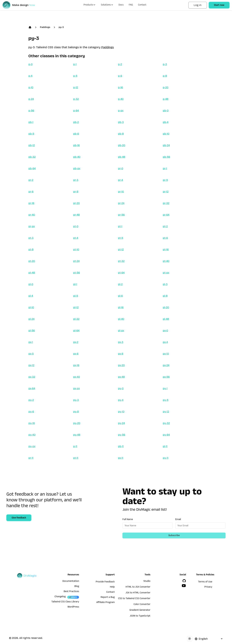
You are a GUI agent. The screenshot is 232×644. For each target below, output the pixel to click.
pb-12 (32, 145)
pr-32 (166, 203)
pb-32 (32, 157)
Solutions (107, 5)
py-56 (122, 435)
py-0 (121, 388)
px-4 (165, 342)
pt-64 (121, 273)
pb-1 (31, 122)
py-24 (121, 423)
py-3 (61, 27)
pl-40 (121, 319)
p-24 (31, 99)
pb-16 (76, 145)
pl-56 (32, 331)
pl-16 (121, 307)
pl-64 (76, 331)
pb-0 (166, 111)
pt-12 (121, 249)
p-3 (165, 64)
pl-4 (31, 296)
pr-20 (76, 203)
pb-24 (166, 145)
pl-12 (76, 307)
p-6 (120, 76)
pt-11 (76, 458)
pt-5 (121, 238)
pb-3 (121, 122)
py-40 (32, 435)
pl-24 (31, 319)
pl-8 (165, 296)
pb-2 (76, 122)
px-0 (165, 331)
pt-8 (31, 249)
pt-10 (76, 249)
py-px (32, 446)
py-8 (76, 412)
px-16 (76, 365)
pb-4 (166, 122)
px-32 (32, 377)
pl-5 (76, 296)
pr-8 (76, 192)
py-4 (121, 400)
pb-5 (31, 134)
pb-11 (121, 446)
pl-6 (120, 296)
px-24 (166, 365)
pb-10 (166, 134)
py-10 (121, 412)
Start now (219, 5)
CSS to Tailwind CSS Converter (134, 599)
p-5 (75, 76)
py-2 (31, 400)
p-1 (75, 64)
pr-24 (121, 203)
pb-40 (77, 157)
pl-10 (31, 307)
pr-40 (32, 215)
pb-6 (76, 134)
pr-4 (120, 180)
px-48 (121, 377)
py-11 (166, 458)
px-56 (166, 377)
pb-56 (166, 157)
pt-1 (120, 226)
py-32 (166, 423)
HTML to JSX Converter (138, 587)
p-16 (120, 87)
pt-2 (165, 226)
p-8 (165, 76)
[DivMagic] (22, 5)
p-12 (76, 87)
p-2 (120, 64)
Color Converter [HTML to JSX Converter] (142, 605)
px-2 (76, 342)
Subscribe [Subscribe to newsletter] (174, 535)
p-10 (31, 87)
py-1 (165, 388)
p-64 (76, 111)
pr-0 (121, 168)
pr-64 (166, 215)
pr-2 (31, 180)
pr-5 (165, 180)
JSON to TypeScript (140, 616)
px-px (76, 388)
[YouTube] (184, 586)
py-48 (77, 435)
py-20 (77, 423)
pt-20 (32, 261)
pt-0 (76, 226)
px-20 (121, 365)
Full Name (128, 519)
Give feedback (19, 518)
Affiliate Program (106, 603)
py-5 (166, 400)
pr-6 (31, 192)
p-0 (30, 64)
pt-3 (31, 238)
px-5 (31, 354)
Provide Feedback (105, 582)
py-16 (32, 423)
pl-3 (165, 284)
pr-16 (31, 203)
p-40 (121, 99)
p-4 (30, 76)
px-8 (121, 354)
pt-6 (165, 238)
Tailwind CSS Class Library (65, 602)
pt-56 (77, 273)
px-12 (31, 365)
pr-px (32, 226)
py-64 (166, 435)
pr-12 (166, 192)
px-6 (76, 354)
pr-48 (76, 215)
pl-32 (76, 319)
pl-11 (165, 446)
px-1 (31, 342)
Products (90, 5)
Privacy (208, 587)
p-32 (76, 99)
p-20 (166, 87)
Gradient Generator (140, 610)
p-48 (166, 99)
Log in (198, 5)
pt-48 (32, 273)
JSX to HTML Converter (138, 593)
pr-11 (31, 458)
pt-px (166, 273)
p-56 (31, 111)
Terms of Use (205, 582)
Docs (121, 5)
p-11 (75, 446)
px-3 (121, 342)
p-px (121, 111)
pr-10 (121, 192)
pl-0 (31, 284)
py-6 (31, 412)
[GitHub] (184, 581)
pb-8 (121, 134)
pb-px (77, 168)
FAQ (131, 5)
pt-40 (166, 261)
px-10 (166, 354)
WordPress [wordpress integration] (73, 607)
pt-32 (121, 261)
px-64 (32, 388)
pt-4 (76, 238)
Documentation (71, 581)
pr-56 (121, 215)
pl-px (121, 331)
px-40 (77, 377)
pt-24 (76, 261)
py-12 (166, 412)
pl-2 (120, 284)
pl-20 (166, 307)
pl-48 (166, 319)
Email (178, 519)
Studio (147, 581)
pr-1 (165, 168)
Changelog (60, 597)
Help (112, 587)
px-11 (121, 458)
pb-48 (122, 157)
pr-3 (76, 180)
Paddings (45, 27)
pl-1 (75, 284)
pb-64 (32, 168)
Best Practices (71, 592)
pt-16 (166, 249)
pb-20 (122, 145)
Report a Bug (108, 598)
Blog (77, 587)
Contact (142, 5)
